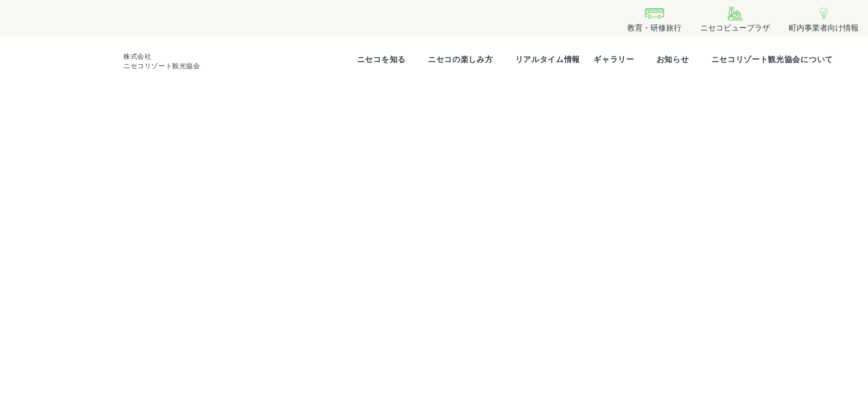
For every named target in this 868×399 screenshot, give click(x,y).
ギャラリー (614, 59)
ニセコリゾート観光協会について (773, 59)
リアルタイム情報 (548, 59)
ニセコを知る (381, 59)
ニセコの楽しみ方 (461, 59)
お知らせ (673, 59)
